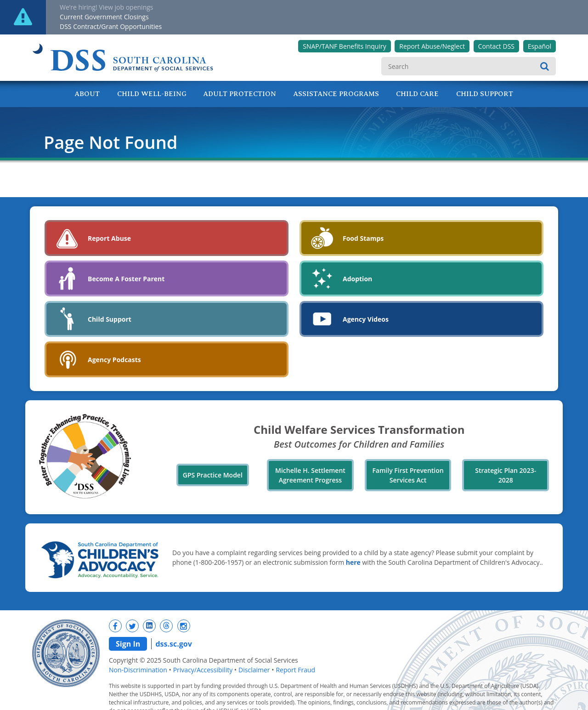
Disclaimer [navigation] (254, 670)
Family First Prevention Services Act (408, 475)
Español (540, 46)
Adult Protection (240, 94)
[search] (469, 66)
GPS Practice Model (213, 475)
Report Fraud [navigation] (295, 670)
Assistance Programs (336, 94)
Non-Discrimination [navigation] (138, 670)
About (87, 94)
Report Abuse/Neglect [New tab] (432, 46)
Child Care (417, 94)
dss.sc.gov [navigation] (173, 644)
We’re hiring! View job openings (107, 7)
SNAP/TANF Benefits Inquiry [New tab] (344, 46)
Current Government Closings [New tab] (104, 17)
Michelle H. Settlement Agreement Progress (310, 475)
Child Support (485, 94)
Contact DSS (496, 46)
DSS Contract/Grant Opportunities (111, 26)
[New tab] (115, 626)
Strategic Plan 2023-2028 (506, 475)
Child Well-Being (152, 94)
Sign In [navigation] (128, 644)
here (353, 562)
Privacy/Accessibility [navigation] (203, 670)
